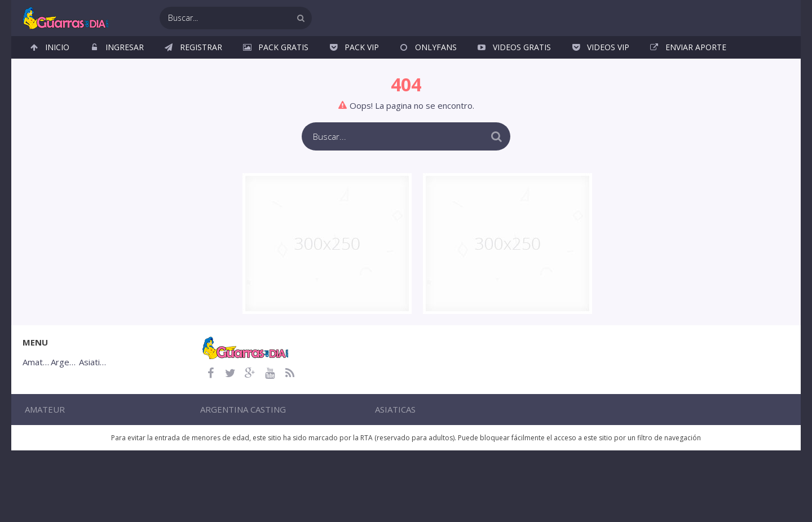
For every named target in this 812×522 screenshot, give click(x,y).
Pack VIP (362, 56)
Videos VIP (608, 56)
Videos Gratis (522, 56)
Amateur (175, 433)
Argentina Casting (297, 433)
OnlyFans (436, 56)
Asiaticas (385, 433)
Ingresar (125, 56)
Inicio (57, 56)
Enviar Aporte (696, 56)
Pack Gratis (283, 56)
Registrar (201, 56)
